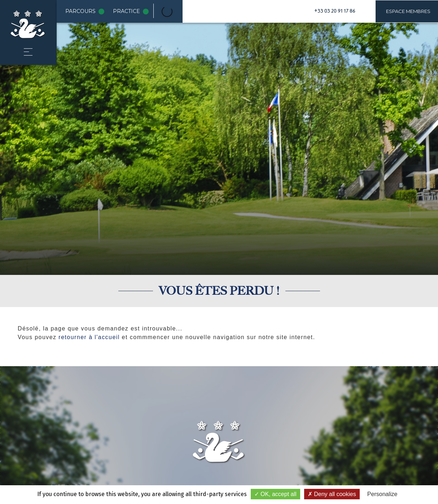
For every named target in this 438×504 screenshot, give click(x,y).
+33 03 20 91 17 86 (335, 11)
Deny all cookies (332, 494)
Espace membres (408, 11)
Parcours (86, 12)
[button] (28, 52)
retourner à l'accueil (89, 337)
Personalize (382, 494)
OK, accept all (275, 494)
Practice (132, 12)
